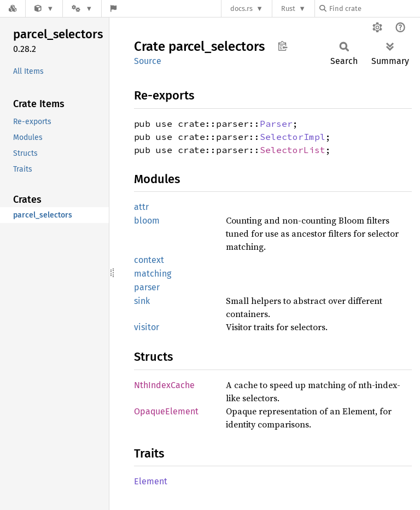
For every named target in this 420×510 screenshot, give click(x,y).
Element (151, 481)
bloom (147, 221)
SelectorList (293, 150)
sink (142, 301)
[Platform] (82, 8)
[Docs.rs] (13, 8)
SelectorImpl (293, 137)
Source (148, 61)
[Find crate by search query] (374, 8)
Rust (288, 8)
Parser (276, 124)
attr (141, 207)
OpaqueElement (166, 411)
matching (153, 274)
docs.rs (241, 8)
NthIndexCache (164, 385)
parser (147, 287)
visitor (147, 327)
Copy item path (282, 46)
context (149, 260)
